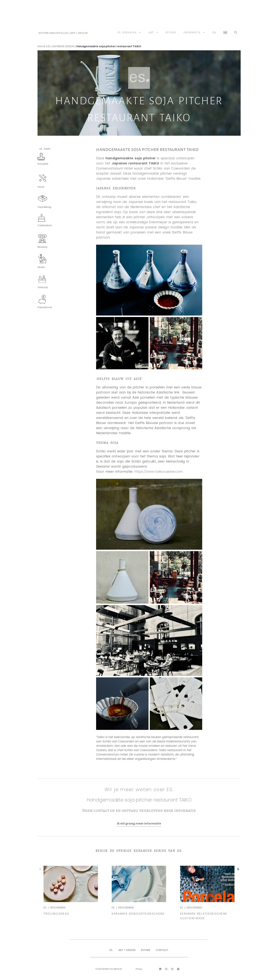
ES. (49, 46)
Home (41, 46)
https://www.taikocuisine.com (159, 471)
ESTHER (146, 950)
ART (155, 33)
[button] (236, 33)
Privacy (139, 969)
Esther (171, 33)
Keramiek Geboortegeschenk (138, 914)
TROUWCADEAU (56, 914)
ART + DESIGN (126, 950)
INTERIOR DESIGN (64, 46)
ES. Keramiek (131, 33)
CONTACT (163, 950)
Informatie (196, 33)
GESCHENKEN (58, 908)
